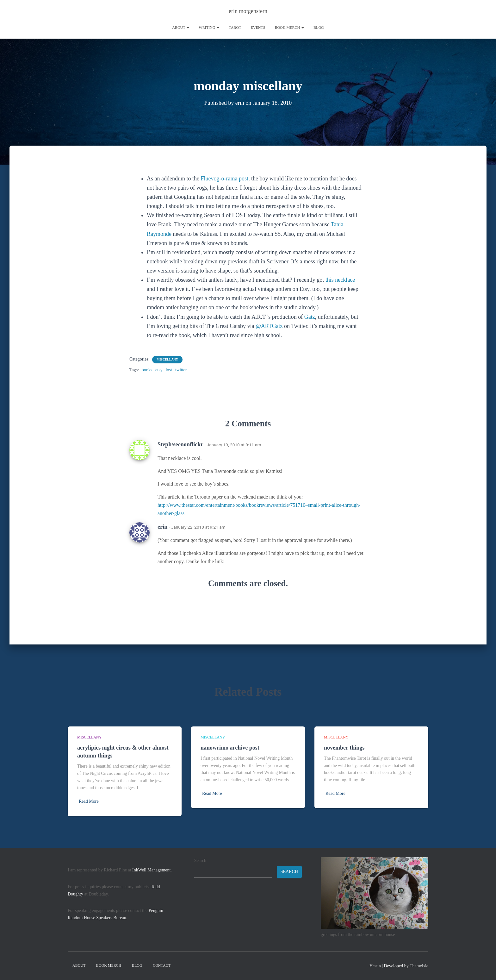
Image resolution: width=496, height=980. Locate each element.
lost (169, 370)
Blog (319, 28)
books (147, 370)
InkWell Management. (152, 870)
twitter (181, 370)
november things (344, 748)
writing (209, 28)
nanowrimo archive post (230, 748)
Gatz (310, 317)
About (181, 28)
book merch (289, 28)
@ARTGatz (269, 326)
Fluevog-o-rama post (224, 179)
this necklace (340, 280)
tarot (235, 28)
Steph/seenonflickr (180, 444)
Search (200, 861)
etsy (159, 370)
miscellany (167, 359)
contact (162, 965)
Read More (89, 801)
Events (258, 28)
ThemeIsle (419, 966)
